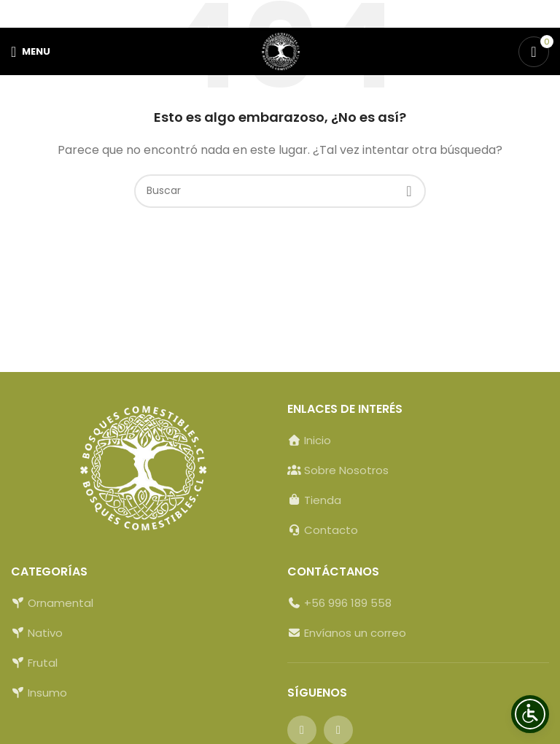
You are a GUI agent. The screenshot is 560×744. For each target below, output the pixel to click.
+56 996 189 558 (348, 603)
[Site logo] (280, 51)
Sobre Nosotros (346, 470)
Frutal (43, 663)
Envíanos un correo (354, 633)
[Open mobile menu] (31, 52)
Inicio (318, 440)
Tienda (323, 500)
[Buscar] (280, 191)
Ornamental (61, 603)
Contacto (331, 530)
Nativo (45, 633)
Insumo (47, 693)
